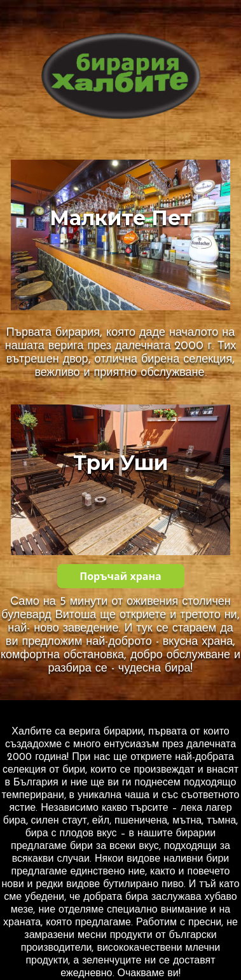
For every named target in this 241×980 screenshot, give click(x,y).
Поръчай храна (120, 576)
